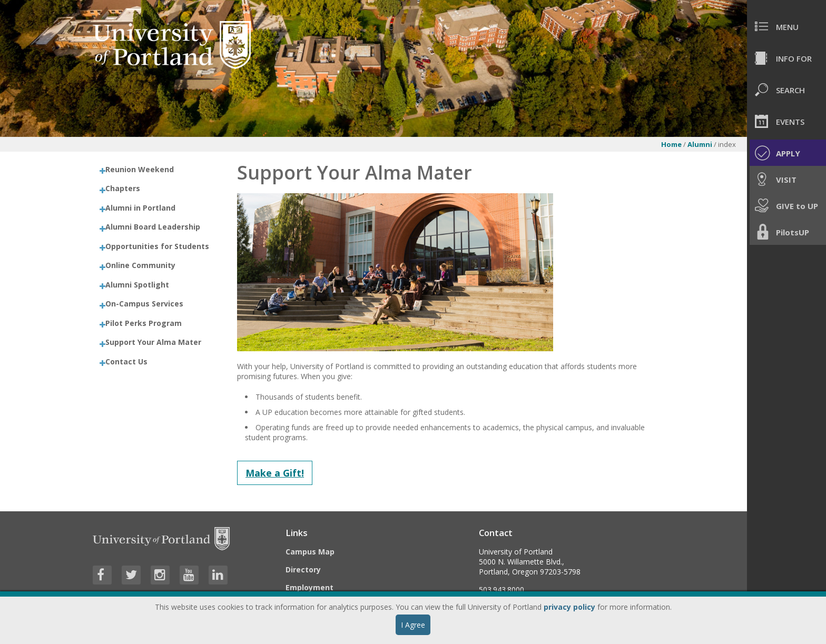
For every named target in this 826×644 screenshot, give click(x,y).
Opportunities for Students (157, 246)
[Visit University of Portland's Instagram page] (160, 575)
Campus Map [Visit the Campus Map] (310, 552)
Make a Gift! (275, 473)
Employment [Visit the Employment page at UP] (309, 587)
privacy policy (569, 607)
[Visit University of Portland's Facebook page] (102, 575)
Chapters (123, 188)
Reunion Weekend (140, 169)
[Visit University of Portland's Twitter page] (131, 575)
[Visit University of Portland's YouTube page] (189, 575)
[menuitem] (786, 26)
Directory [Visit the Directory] (303, 569)
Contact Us (126, 361)
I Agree (413, 625)
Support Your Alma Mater (153, 342)
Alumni (700, 144)
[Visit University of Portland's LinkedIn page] (218, 575)
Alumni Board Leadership (153, 227)
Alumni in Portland (140, 208)
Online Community (140, 265)
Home (671, 144)
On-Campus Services (144, 304)
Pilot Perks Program (144, 323)
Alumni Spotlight (137, 285)
